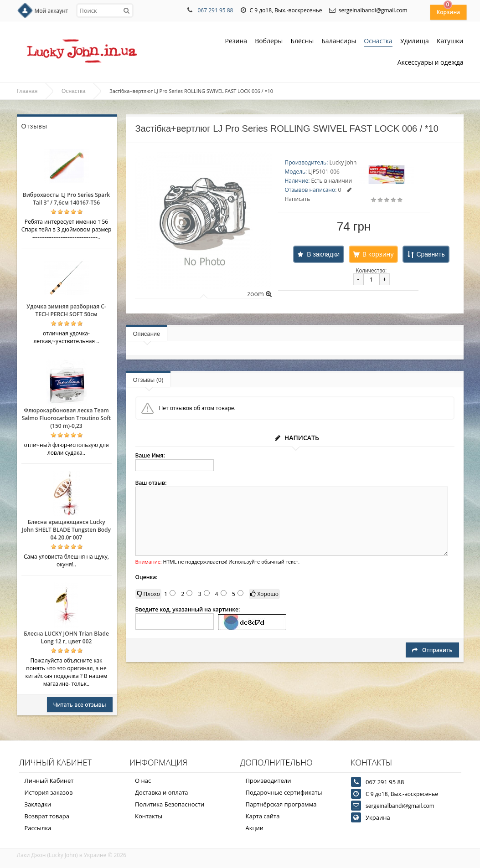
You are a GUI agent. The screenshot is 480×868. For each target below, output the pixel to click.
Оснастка (378, 42)
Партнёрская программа (281, 804)
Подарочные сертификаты (284, 792)
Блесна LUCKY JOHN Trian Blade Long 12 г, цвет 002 (66, 637)
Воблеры (269, 42)
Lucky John (343, 162)
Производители (268, 781)
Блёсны (302, 42)
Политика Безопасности (170, 804)
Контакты (149, 816)
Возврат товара (47, 816)
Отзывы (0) (148, 380)
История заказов (49, 792)
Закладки (38, 804)
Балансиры (339, 42)
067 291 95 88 (215, 10)
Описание (147, 334)
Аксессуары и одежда (431, 62)
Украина (378, 817)
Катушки (450, 42)
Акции (255, 828)
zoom (259, 294)
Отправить (432, 650)
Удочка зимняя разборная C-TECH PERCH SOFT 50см (66, 310)
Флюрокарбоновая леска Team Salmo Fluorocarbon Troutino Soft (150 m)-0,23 (67, 418)
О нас (143, 781)
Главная (27, 91)
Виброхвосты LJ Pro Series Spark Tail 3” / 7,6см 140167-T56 (66, 199)
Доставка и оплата (162, 792)
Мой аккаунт (52, 11)
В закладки (323, 254)
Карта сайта (263, 816)
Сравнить (430, 254)
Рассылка (38, 828)
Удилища (415, 42)
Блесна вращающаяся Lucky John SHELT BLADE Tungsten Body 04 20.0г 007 (66, 530)
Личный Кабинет (49, 781)
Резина (236, 42)
